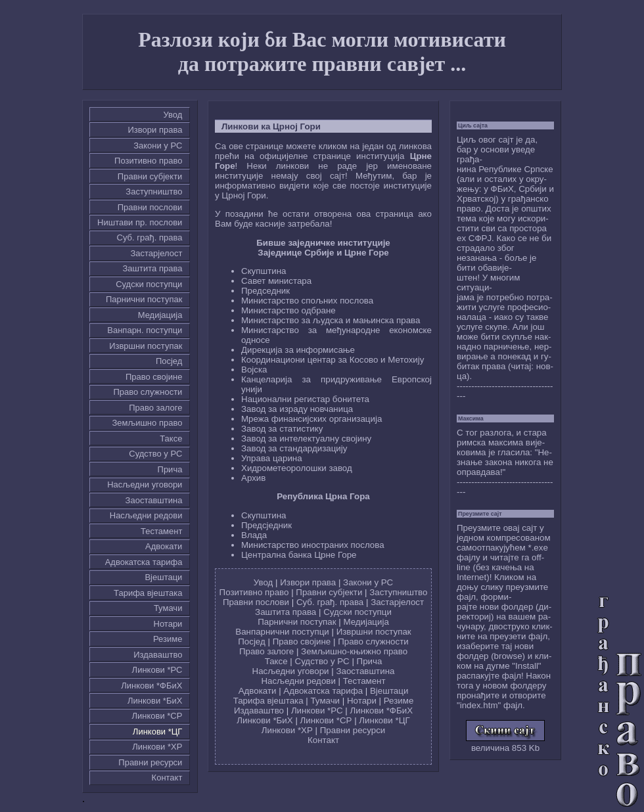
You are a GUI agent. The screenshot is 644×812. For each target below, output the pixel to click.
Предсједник (266, 525)
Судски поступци (149, 284)
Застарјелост (156, 253)
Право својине (154, 377)
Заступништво (154, 192)
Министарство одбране (288, 310)
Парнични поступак (144, 299)
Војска (254, 370)
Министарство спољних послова (307, 301)
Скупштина (264, 271)
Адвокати (164, 546)
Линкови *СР (157, 716)
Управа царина (272, 458)
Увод (173, 115)
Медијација (160, 315)
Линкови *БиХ (155, 701)
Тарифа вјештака (148, 593)
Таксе (171, 439)
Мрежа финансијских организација (311, 419)
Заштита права (153, 268)
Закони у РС (158, 146)
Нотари (168, 624)
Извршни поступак (146, 346)
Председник (265, 291)
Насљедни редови (146, 515)
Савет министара (276, 281)
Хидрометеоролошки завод (297, 468)
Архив (253, 478)
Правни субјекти (150, 176)
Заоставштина (154, 500)
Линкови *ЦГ (158, 732)
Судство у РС (155, 454)
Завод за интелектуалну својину (306, 439)
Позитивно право (148, 161)
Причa (170, 469)
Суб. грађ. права (150, 237)
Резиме (168, 639)
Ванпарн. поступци (145, 330)
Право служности (148, 392)
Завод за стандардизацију (294, 448)
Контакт (167, 778)
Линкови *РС (157, 670)
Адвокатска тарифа (144, 562)
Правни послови (150, 207)
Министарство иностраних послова (313, 545)
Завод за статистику (282, 429)
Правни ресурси (150, 762)
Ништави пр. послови (140, 222)
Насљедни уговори (145, 485)
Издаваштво (158, 655)
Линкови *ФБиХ (151, 686)
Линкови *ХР (157, 747)
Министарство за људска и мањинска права (331, 320)
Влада (254, 535)
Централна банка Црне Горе (299, 555)
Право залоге (155, 408)
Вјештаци (163, 577)
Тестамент (161, 531)
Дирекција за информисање (298, 350)
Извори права (155, 130)
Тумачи (168, 608)
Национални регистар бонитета (305, 399)
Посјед (169, 361)
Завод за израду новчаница (297, 409)
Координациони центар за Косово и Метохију (333, 360)
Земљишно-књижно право (354, 651)
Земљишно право (147, 423)
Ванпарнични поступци (282, 632)
